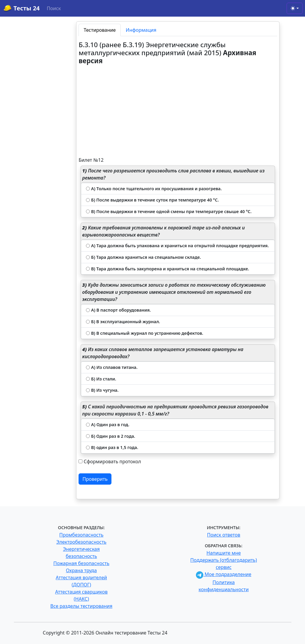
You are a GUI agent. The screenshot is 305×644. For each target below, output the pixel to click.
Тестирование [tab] (100, 30)
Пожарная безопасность (81, 563)
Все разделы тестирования (81, 606)
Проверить (95, 479)
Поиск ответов (224, 535)
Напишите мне (224, 553)
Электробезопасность (81, 542)
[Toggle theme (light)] (295, 8)
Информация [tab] (141, 30)
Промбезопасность (81, 535)
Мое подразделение (224, 574)
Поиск (54, 8)
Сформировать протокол (112, 461)
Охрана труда (81, 570)
